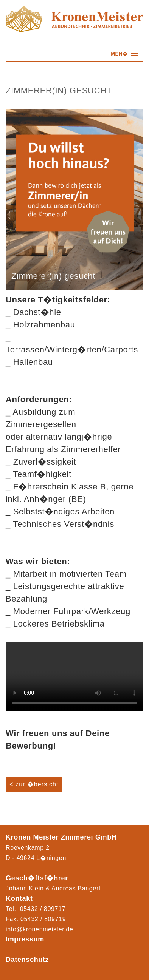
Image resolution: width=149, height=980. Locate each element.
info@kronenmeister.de (40, 929)
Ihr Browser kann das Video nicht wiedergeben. (74, 677)
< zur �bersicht (34, 784)
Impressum (25, 939)
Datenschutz (27, 960)
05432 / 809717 (43, 909)
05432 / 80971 (41, 919)
